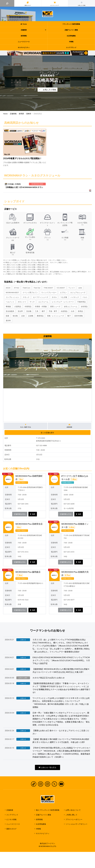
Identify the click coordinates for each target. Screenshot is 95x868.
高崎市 (29, 114)
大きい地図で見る (26, 426)
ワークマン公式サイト (48, 14)
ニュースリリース (13, 824)
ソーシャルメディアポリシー (76, 824)
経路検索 (69, 426)
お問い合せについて (73, 810)
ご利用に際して (71, 815)
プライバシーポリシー (74, 819)
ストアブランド (12, 815)
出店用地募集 (41, 824)
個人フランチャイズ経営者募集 (48, 810)
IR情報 (38, 829)
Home (5, 114)
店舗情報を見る (20, 514)
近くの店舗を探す (47, 433)
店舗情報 (13, 114)
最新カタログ (11, 829)
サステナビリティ (43, 833)
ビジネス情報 (11, 819)
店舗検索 (10, 810)
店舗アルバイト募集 (44, 815)
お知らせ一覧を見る (47, 767)
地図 (33, 514)
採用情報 (39, 819)
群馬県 (21, 114)
